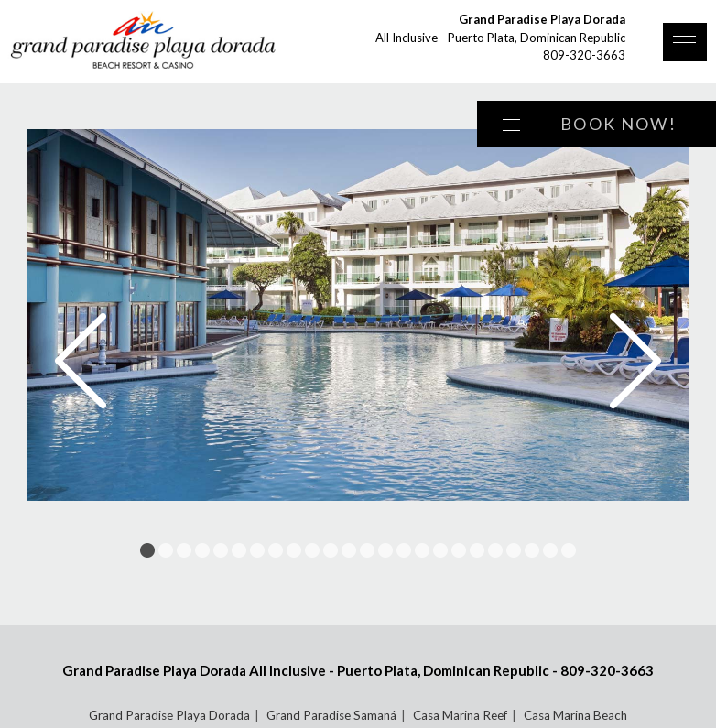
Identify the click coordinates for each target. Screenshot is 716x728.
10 (312, 550)
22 (532, 550)
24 (569, 550)
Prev (81, 361)
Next (635, 361)
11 (331, 550)
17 (440, 550)
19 (477, 550)
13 (367, 550)
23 (550, 550)
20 (495, 550)
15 (404, 550)
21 (514, 550)
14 (385, 550)
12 (349, 550)
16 (422, 550)
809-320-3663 (584, 55)
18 (459, 550)
